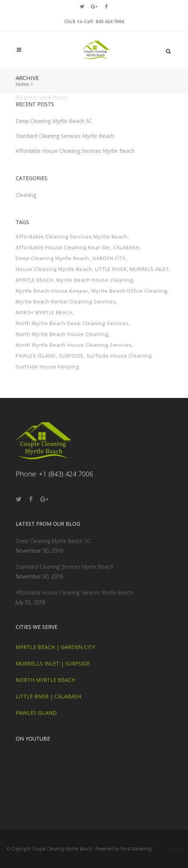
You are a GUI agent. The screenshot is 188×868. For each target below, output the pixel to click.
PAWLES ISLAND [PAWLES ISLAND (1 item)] (36, 365)
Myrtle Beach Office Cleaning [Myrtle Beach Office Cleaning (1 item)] (129, 300)
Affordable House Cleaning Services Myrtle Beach (75, 160)
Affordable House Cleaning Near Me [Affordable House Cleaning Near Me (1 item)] (63, 257)
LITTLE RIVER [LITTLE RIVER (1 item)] (111, 279)
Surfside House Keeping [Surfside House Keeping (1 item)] (47, 376)
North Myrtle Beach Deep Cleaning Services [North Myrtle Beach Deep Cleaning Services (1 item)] (72, 333)
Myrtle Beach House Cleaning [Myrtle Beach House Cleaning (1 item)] (95, 290)
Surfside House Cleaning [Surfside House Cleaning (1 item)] (119, 365)
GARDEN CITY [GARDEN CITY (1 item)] (109, 268)
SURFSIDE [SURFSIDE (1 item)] (71, 365)
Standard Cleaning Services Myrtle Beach (65, 146)
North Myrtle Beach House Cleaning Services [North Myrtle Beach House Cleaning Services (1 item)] (74, 355)
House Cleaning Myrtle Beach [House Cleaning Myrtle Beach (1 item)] (54, 279)
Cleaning (26, 205)
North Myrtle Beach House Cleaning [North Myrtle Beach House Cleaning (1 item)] (62, 344)
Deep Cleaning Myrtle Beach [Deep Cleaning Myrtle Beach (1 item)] (52, 268)
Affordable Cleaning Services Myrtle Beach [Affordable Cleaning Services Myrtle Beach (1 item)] (72, 246)
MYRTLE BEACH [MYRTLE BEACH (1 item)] (35, 290)
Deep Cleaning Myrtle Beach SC (54, 131)
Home (22, 84)
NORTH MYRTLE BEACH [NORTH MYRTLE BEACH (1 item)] (44, 322)
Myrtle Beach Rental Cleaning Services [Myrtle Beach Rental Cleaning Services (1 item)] (66, 311)
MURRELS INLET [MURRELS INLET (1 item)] (149, 279)
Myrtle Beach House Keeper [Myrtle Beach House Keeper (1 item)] (52, 300)
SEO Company (167, 849)
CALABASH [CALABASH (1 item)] (126, 257)
